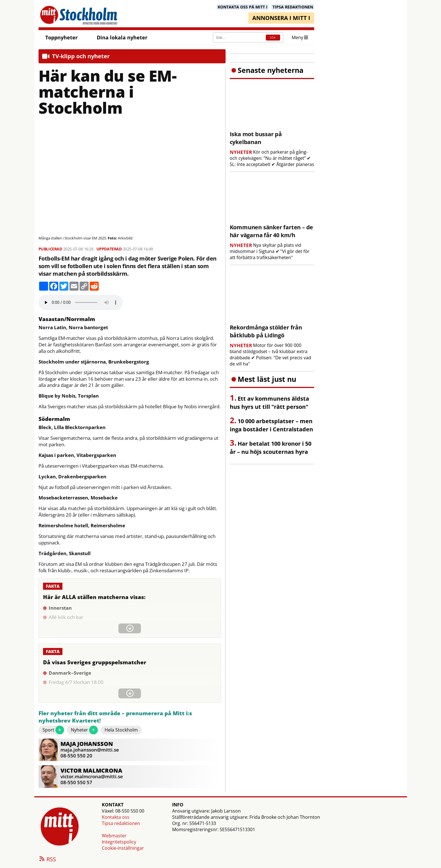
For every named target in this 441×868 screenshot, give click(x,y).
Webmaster (114, 836)
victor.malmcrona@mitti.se (92, 776)
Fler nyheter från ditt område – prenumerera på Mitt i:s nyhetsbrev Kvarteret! (115, 717)
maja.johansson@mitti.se (90, 750)
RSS (47, 860)
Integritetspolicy (119, 842)
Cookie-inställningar (123, 848)
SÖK (273, 38)
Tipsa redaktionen (121, 823)
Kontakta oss (116, 817)
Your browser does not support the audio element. (81, 302)
